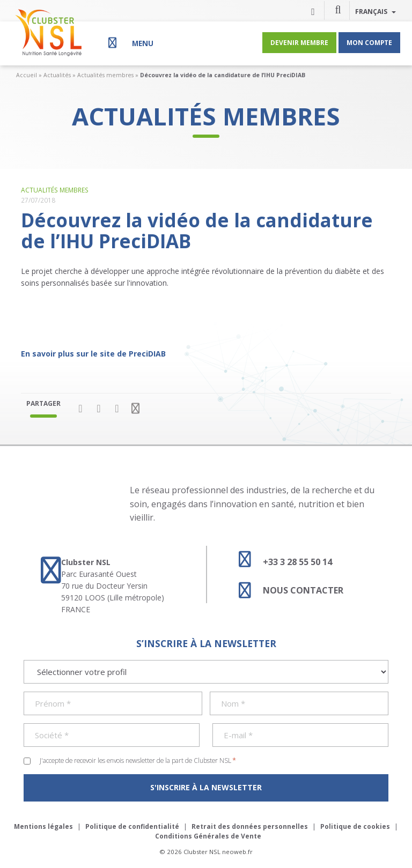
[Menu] (130, 43)
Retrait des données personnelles (250, 826)
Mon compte (369, 42)
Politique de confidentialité (132, 826)
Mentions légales (43, 826)
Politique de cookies (355, 826)
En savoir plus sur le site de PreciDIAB (93, 354)
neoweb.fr (237, 852)
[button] (338, 9)
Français (376, 11)
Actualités (57, 75)
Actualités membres (105, 75)
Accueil (27, 75)
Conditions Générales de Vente (208, 836)
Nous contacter (286, 590)
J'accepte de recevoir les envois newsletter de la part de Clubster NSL (138, 760)
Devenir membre (299, 42)
